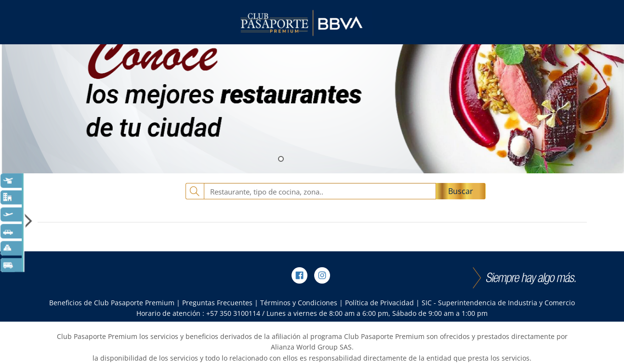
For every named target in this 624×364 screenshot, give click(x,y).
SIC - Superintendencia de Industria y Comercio (498, 303)
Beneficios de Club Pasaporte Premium (112, 303)
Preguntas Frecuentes (217, 303)
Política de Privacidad (379, 303)
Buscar (461, 191)
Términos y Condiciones (299, 303)
